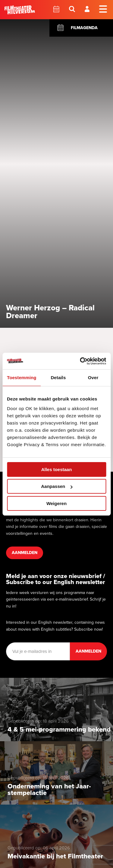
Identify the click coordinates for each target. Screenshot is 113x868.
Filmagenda (84, 28)
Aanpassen (57, 486)
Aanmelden (25, 553)
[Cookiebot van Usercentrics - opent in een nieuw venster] (80, 361)
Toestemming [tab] (22, 378)
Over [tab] (93, 378)
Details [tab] (58, 378)
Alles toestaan (57, 469)
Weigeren (56, 503)
